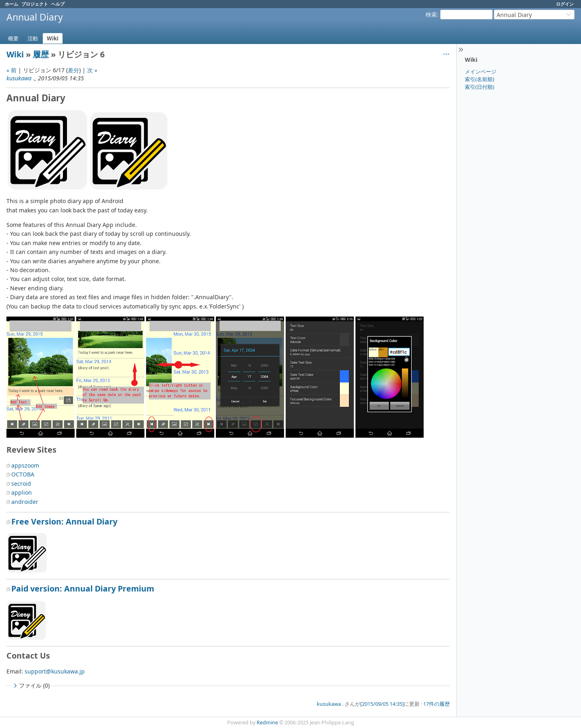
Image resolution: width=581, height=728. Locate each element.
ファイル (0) (31, 685)
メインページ (481, 71)
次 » (92, 70)
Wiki (53, 38)
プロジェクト (35, 4)
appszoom (25, 465)
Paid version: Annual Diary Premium (83, 588)
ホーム (11, 4)
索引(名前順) (480, 79)
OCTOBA (23, 474)
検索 (431, 14)
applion (22, 492)
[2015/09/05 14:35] (382, 704)
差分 (73, 70)
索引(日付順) (480, 87)
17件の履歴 (437, 704)
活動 (33, 38)
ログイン (565, 4)
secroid (21, 484)
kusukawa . (21, 78)
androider (25, 502)
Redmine (267, 723)
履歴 (41, 54)
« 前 (11, 70)
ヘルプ (58, 4)
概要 (13, 38)
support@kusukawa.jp (55, 671)
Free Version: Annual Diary (64, 521)
